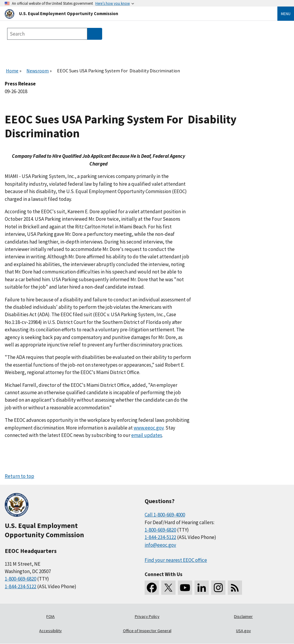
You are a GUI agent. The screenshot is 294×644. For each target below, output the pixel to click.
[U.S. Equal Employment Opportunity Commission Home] (134, 13)
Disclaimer (243, 616)
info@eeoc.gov (160, 545)
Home (12, 71)
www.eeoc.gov (149, 428)
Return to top (19, 476)
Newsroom (38, 71)
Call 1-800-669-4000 (165, 515)
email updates (147, 435)
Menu (286, 14)
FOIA (50, 616)
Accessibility (50, 631)
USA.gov (244, 631)
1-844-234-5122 (20, 586)
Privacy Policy (147, 616)
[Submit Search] (95, 34)
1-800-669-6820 (20, 579)
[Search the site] (47, 34)
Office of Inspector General (147, 631)
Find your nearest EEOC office (176, 560)
